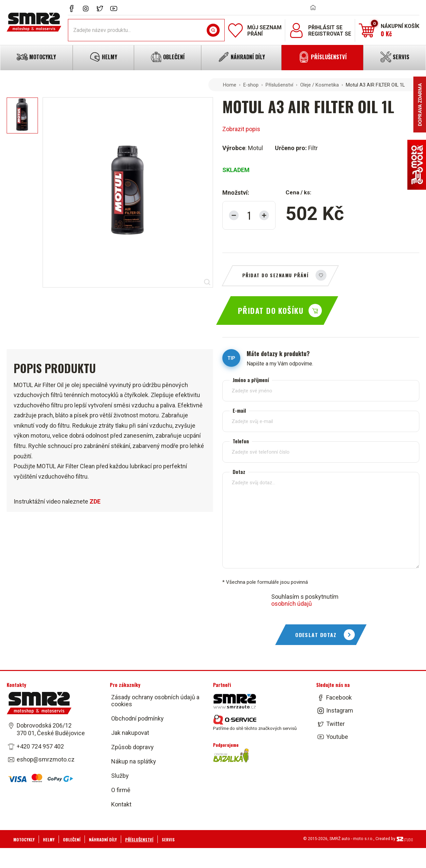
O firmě (121, 790)
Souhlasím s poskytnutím (305, 600)
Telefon (241, 441)
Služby (120, 776)
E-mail (239, 411)
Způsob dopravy (132, 747)
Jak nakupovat (130, 733)
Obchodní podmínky (137, 718)
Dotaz (239, 472)
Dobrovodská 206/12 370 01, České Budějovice (51, 729)
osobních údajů (292, 604)
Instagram (340, 711)
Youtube (337, 737)
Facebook (339, 697)
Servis (168, 840)
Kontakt (121, 804)
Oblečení (72, 840)
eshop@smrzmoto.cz (46, 759)
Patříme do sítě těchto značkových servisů (255, 723)
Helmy (49, 840)
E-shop (251, 85)
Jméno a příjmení (251, 380)
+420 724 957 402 (40, 746)
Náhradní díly (103, 840)
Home (230, 85)
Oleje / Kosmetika (319, 85)
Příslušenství (279, 85)
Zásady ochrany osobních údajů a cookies (155, 701)
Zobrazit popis (241, 129)
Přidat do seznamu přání (275, 275)
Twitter (335, 724)
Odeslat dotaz (316, 635)
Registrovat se (330, 34)
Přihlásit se (325, 27)
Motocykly (24, 840)
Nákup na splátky (134, 761)
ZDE (95, 501)
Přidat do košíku (271, 311)
